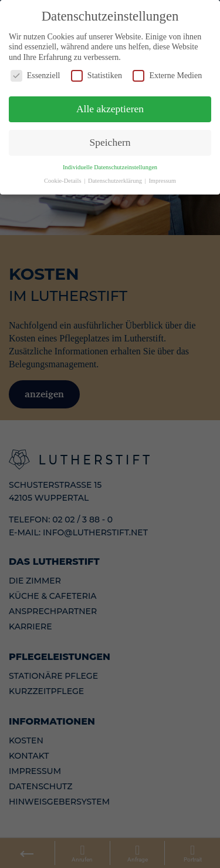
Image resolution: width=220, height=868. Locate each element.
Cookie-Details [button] (63, 177)
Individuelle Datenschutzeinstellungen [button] (110, 163)
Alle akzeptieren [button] (110, 105)
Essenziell (35, 72)
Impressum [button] (162, 177)
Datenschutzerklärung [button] (116, 177)
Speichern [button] (110, 138)
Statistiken (97, 72)
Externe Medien (167, 72)
